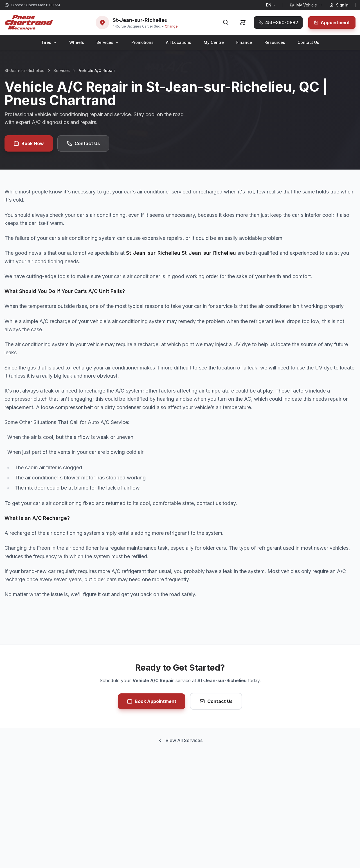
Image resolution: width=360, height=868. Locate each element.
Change (171, 26)
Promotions (142, 42)
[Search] (226, 22)
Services (108, 42)
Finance (244, 42)
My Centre (214, 42)
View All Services (180, 740)
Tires (49, 42)
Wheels (77, 42)
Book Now (29, 143)
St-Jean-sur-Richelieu (24, 70)
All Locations (179, 42)
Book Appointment (152, 701)
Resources (275, 42)
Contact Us (308, 42)
